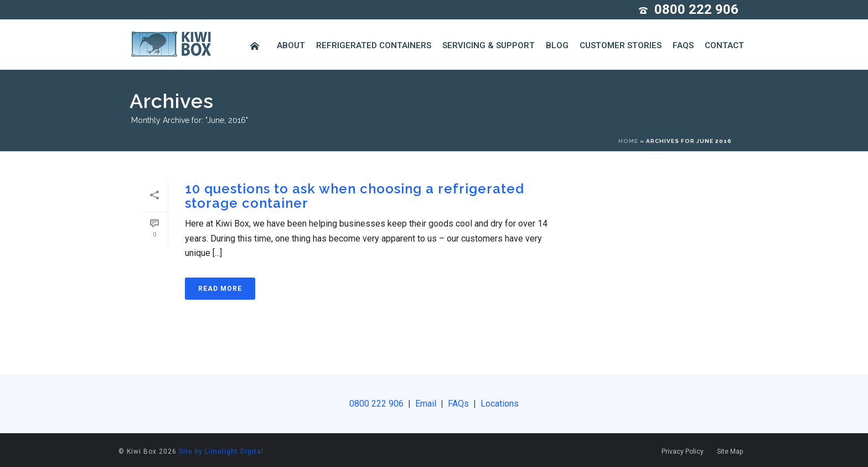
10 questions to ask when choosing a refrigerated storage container (355, 196)
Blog (557, 45)
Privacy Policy (683, 451)
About (291, 45)
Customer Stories (621, 45)
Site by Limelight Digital (221, 451)
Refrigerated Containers (374, 45)
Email (426, 404)
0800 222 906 (696, 9)
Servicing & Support (489, 45)
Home (628, 141)
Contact (724, 45)
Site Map (730, 451)
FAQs (683, 45)
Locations (498, 404)
